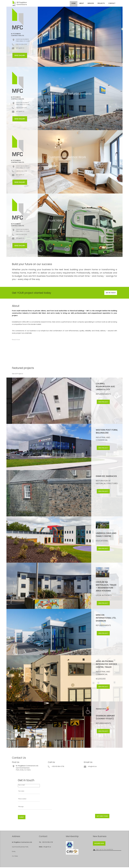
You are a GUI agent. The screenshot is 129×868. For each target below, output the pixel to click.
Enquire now (100, 845)
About (82, 3)
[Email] (107, 851)
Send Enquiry (20, 55)
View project (105, 403)
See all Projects (18, 374)
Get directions (100, 816)
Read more (52, 39)
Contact (112, 3)
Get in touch (110, 293)
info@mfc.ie (47, 848)
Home (74, 3)
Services (91, 3)
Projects (101, 3)
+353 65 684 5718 (47, 843)
